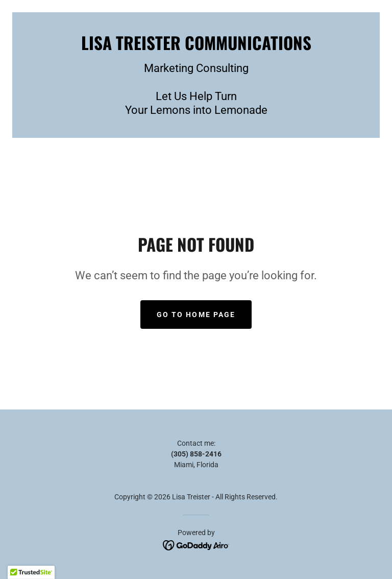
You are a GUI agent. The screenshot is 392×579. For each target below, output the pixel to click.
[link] (196, 47)
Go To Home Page (196, 315)
